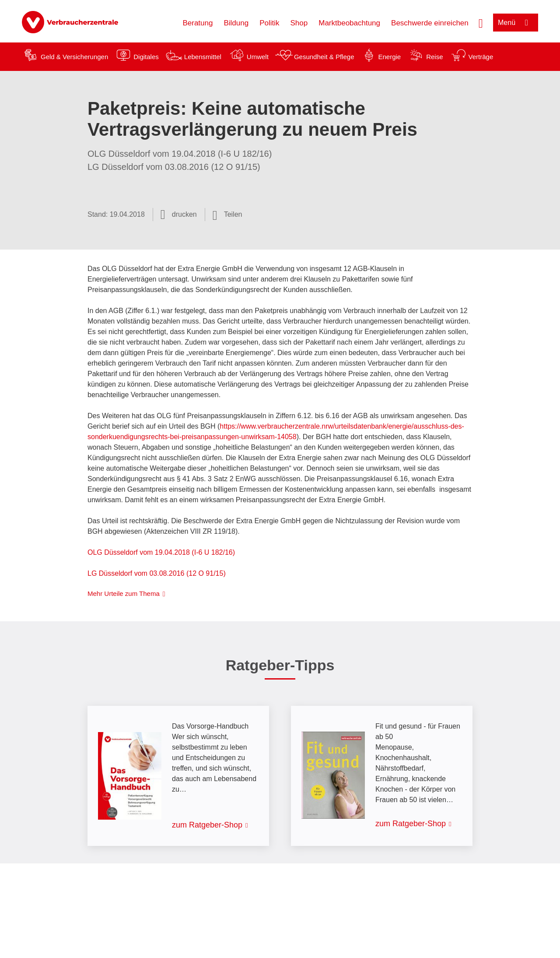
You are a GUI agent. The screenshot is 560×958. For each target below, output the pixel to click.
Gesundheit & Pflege (324, 57)
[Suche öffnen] (481, 22)
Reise (434, 57)
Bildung (236, 23)
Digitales (146, 57)
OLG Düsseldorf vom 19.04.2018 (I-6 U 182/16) (161, 552)
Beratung (198, 23)
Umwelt (258, 57)
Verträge (481, 57)
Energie (389, 57)
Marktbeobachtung (349, 23)
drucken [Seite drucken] (184, 214)
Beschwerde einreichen (430, 23)
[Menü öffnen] (516, 23)
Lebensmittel (203, 57)
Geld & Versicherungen (74, 57)
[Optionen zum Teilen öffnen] (227, 215)
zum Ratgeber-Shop (207, 825)
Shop (299, 23)
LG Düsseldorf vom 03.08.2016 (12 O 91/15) (157, 573)
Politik (269, 23)
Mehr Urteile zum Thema (124, 593)
